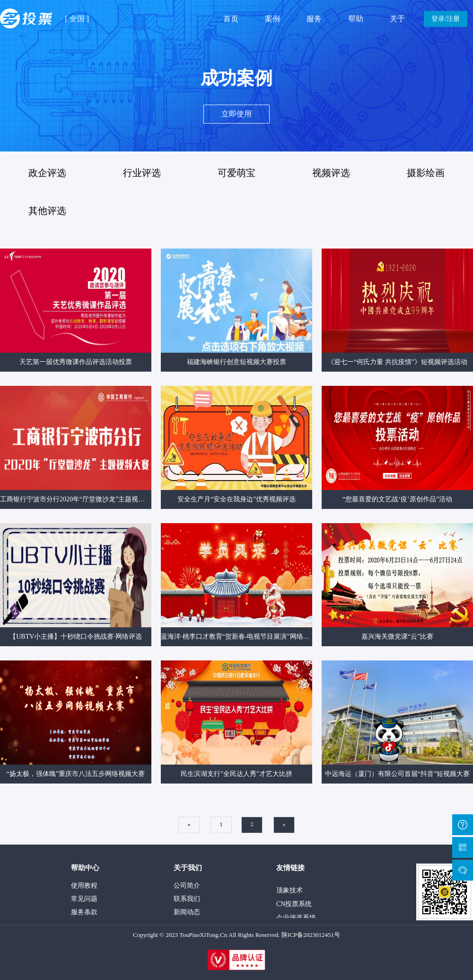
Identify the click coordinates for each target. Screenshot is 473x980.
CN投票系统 (294, 906)
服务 (314, 19)
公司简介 (187, 886)
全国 (77, 19)
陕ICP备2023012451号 (311, 935)
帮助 (356, 19)
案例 (272, 19)
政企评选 (47, 173)
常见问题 (84, 899)
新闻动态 (187, 912)
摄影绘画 (426, 173)
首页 (231, 19)
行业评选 (142, 173)
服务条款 (84, 912)
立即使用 (236, 114)
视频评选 (331, 173)
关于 (397, 19)
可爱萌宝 (236, 173)
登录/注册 (446, 19)
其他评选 (47, 211)
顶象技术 (289, 892)
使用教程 (84, 886)
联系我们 (187, 899)
